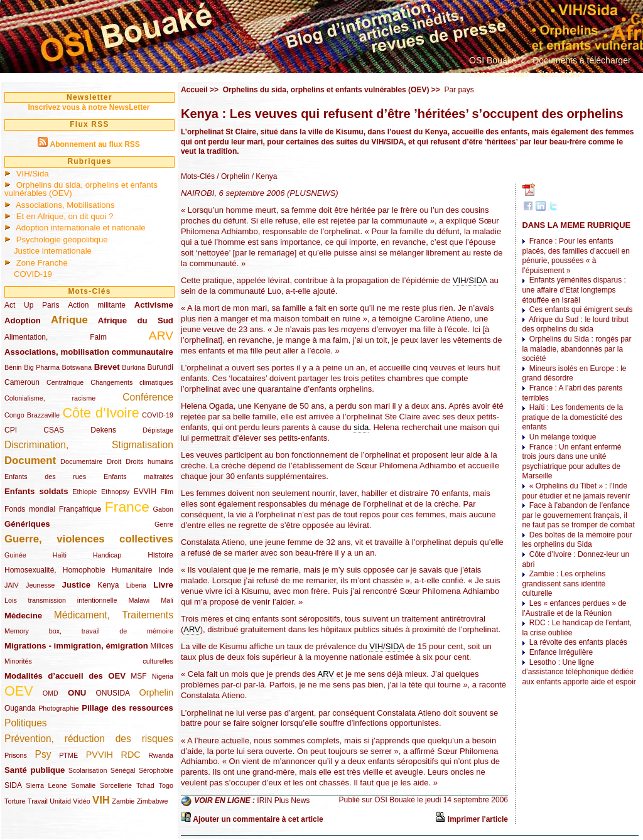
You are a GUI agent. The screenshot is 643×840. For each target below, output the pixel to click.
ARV (161, 336)
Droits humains (149, 461)
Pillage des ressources (127, 708)
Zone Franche (42, 263)
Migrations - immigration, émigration (76, 646)
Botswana (77, 367)
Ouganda (20, 708)
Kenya (108, 585)
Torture (15, 801)
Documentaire (81, 461)
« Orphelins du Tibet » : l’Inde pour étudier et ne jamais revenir (576, 491)
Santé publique (35, 770)
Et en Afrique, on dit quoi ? (65, 216)
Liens (479, 74)
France (127, 507)
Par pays (459, 90)
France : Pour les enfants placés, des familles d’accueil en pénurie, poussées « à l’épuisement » (575, 256)
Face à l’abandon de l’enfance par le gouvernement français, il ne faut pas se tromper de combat (578, 515)
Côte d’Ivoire (100, 413)
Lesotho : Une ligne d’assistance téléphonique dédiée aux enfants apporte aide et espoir (579, 672)
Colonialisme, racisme (50, 398)
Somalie (83, 785)
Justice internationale (53, 251)
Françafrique (80, 509)
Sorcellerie (116, 785)
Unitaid (60, 801)
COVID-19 (33, 274)
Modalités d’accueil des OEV (65, 676)
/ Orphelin (232, 176)
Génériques (27, 524)
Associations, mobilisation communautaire (89, 352)
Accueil (194, 90)
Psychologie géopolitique (62, 240)
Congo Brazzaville (32, 415)
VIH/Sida (33, 174)
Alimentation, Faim (56, 337)
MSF (138, 676)
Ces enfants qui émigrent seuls (581, 310)
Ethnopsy (115, 492)
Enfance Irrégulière (561, 652)
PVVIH (100, 755)
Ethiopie (84, 492)
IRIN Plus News (283, 800)
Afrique (69, 320)
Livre (163, 585)
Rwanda (161, 755)
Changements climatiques (132, 382)
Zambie (123, 801)
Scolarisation (88, 770)
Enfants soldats (36, 491)
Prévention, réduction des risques (89, 739)
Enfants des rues (45, 477)
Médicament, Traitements (114, 615)
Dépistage (158, 430)
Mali (167, 600)
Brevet (107, 367)
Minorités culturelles (89, 661)
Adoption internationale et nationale (81, 228)
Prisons (16, 755)
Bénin (13, 367)
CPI (11, 430)
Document (30, 460)
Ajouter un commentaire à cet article (258, 819)
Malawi (139, 600)
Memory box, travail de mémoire (89, 631)
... (593, 74)
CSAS (54, 430)
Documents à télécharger (581, 60)
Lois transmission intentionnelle (61, 600)
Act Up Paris (32, 305)
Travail (38, 801)
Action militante (97, 305)
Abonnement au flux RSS (95, 144)
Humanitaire (132, 570)
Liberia (136, 585)
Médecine (23, 616)
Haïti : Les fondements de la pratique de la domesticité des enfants (572, 417)
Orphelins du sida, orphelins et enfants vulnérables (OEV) (81, 189)
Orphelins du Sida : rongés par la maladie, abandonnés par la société (576, 349)
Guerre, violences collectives (89, 539)
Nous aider (559, 74)
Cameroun (22, 382)
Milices (162, 646)
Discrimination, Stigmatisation (89, 445)
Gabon (163, 509)
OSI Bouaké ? (496, 60)
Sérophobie (156, 770)
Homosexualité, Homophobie (55, 570)
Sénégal (123, 770)
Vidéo (81, 801)
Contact (514, 74)
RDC (131, 755)
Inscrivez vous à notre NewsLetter (89, 107)
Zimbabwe (153, 801)
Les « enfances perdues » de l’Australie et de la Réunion (574, 608)
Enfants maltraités (138, 477)
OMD (51, 693)
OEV (19, 691)
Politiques (26, 723)
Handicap (107, 555)
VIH (101, 800)
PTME (68, 755)
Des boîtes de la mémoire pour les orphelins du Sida (577, 540)
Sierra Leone (46, 785)
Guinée (15, 555)
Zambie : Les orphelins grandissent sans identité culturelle (564, 584)
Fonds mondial (30, 509)
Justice (76, 585)
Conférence (148, 397)
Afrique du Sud (136, 320)
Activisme (154, 305)
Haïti (60, 555)
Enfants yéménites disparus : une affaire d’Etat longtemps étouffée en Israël (574, 290)
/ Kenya (263, 176)
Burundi (160, 367)
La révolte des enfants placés (578, 642)
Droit (114, 461)
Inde (166, 570)
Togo (165, 785)
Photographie (58, 708)
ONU (77, 693)
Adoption (23, 320)
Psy (43, 754)
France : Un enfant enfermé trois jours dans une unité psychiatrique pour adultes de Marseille (571, 462)
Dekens (103, 430)
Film (167, 492)
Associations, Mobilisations (65, 205)
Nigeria (163, 676)
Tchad (145, 785)
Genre (164, 524)
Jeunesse (40, 585)
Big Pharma (42, 367)
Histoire (160, 555)
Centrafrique (65, 382)
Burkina (133, 367)
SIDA (13, 785)
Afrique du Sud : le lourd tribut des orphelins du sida (575, 325)
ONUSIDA (112, 693)
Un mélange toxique (563, 437)
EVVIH (145, 492)
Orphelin (156, 692)
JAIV (12, 585)
